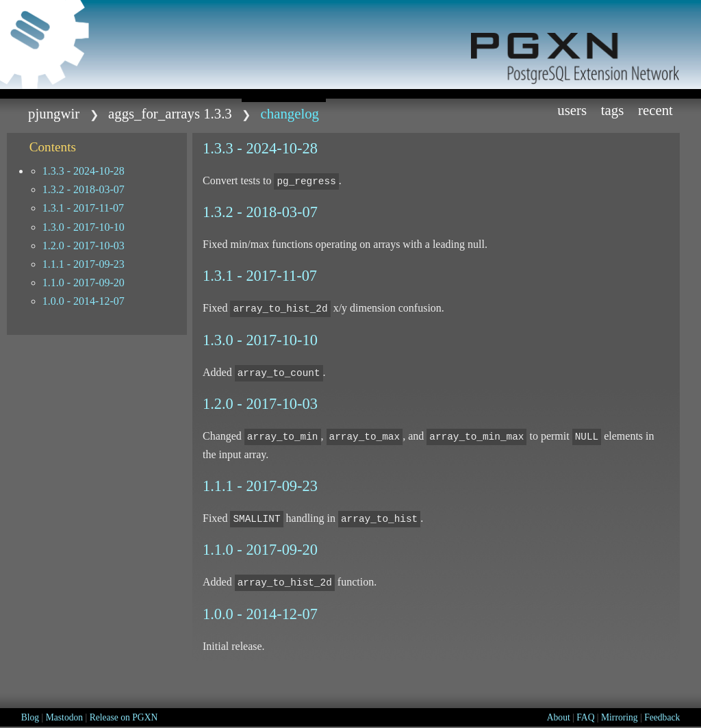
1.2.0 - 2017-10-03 (84, 246)
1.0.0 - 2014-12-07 (84, 301)
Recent (655, 110)
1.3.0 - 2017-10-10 (84, 227)
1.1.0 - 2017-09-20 (84, 283)
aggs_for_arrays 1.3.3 (170, 113)
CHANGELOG (290, 113)
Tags (613, 110)
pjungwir (54, 113)
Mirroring (620, 717)
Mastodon (64, 717)
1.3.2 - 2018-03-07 (84, 189)
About (559, 717)
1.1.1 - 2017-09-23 (84, 264)
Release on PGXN (124, 717)
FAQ (585, 717)
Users (572, 110)
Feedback (662, 717)
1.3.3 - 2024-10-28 (84, 171)
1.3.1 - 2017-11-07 (83, 208)
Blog (30, 717)
